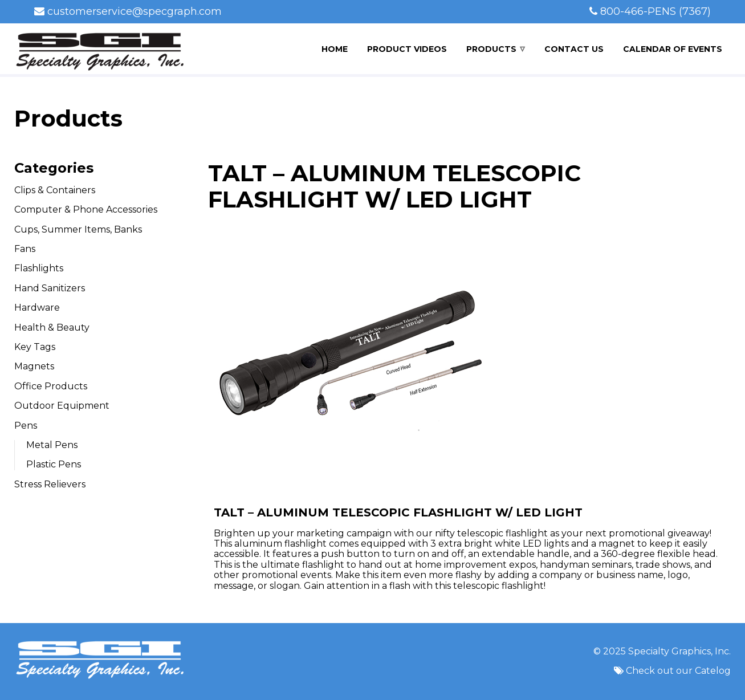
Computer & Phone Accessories (86, 209)
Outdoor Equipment (62, 406)
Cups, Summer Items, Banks (78, 229)
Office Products (51, 386)
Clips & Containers (55, 190)
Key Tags (35, 347)
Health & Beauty (52, 327)
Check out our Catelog (678, 671)
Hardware (37, 308)
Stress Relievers (50, 484)
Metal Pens (52, 445)
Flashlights (39, 268)
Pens (26, 426)
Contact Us (574, 49)
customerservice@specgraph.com (135, 11)
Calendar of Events (673, 49)
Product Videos (407, 49)
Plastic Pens (54, 464)
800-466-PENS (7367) (656, 11)
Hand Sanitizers (50, 288)
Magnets (34, 366)
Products (491, 49)
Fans (25, 249)
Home (335, 49)
